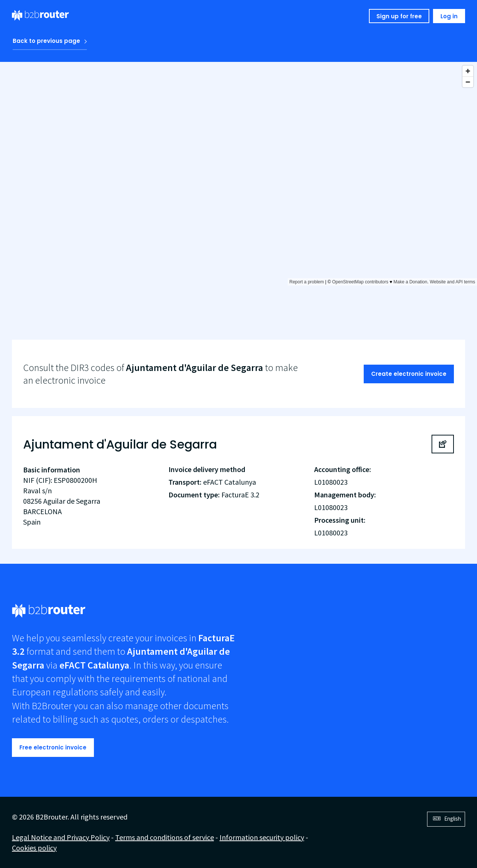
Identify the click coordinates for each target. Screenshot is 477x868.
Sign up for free (399, 16)
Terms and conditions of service (165, 837)
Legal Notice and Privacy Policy (61, 837)
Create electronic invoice (409, 374)
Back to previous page (46, 41)
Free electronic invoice (53, 747)
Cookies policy (34, 848)
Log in (449, 16)
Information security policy (262, 837)
